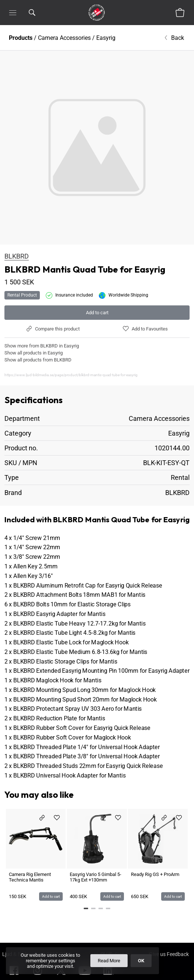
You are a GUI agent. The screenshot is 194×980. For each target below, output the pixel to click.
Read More (109, 961)
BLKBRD (17, 256)
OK (141, 961)
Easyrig (106, 38)
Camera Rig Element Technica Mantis (30, 877)
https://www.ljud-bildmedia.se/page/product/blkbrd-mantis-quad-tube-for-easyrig (71, 375)
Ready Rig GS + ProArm (155, 874)
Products (21, 38)
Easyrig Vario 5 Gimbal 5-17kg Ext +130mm (96, 877)
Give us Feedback (169, 954)
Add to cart (97, 313)
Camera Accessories (64, 38)
